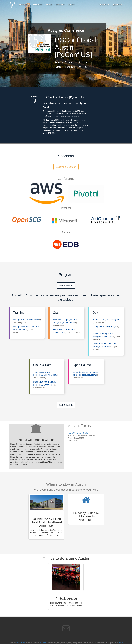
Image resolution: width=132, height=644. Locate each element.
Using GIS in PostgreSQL (104, 327)
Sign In (118, 4)
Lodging (60, 4)
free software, (21, 643)
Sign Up (104, 4)
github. (121, 643)
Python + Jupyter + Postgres (106, 320)
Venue (49, 4)
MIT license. (44, 643)
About (71, 4)
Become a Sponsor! (66, 167)
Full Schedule (66, 286)
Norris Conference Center (78, 433)
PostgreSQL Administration (26, 320)
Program (38, 4)
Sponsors (24, 4)
